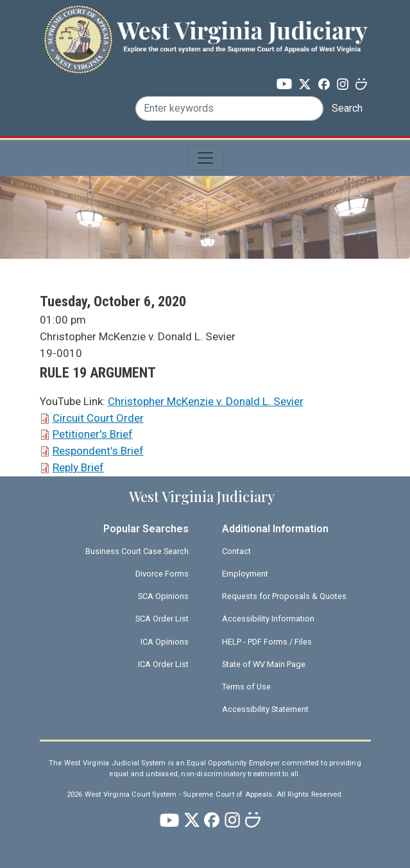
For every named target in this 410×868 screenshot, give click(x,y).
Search (347, 108)
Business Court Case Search (137, 551)
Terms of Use (246, 687)
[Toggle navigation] (205, 158)
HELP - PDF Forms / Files (267, 642)
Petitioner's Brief (93, 434)
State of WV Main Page (264, 664)
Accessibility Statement (265, 709)
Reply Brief (78, 467)
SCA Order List (162, 619)
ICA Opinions (165, 642)
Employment (245, 574)
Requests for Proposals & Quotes (284, 596)
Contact (236, 551)
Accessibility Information (268, 619)
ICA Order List (163, 664)
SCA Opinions (163, 596)
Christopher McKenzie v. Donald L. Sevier (206, 401)
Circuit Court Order (98, 418)
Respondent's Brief (98, 451)
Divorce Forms (162, 574)
